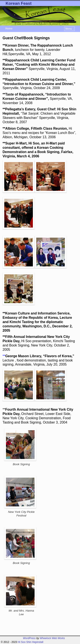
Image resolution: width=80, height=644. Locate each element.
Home (9, 29)
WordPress (29, 638)
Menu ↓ (70, 29)
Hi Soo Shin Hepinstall (31, 642)
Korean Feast (19, 3)
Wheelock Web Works (52, 638)
